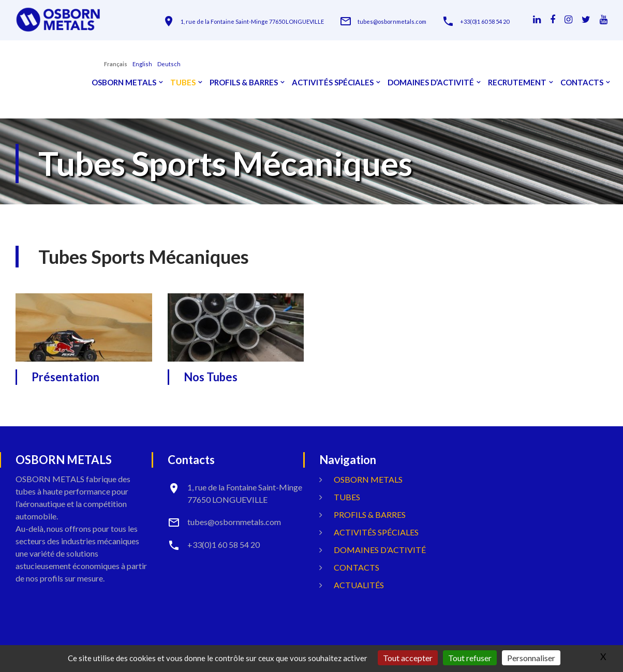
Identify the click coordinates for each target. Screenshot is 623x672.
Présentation (65, 377)
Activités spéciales (333, 83)
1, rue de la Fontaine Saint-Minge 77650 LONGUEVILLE (252, 21)
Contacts (582, 83)
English (142, 64)
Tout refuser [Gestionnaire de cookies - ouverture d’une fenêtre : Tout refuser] (470, 658)
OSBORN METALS (124, 83)
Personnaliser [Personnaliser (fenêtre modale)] (531, 658)
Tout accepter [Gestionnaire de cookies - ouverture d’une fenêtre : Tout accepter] (408, 658)
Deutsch (169, 64)
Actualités (359, 585)
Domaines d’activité (431, 83)
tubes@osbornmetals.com (392, 21)
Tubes (183, 83)
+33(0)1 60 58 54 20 (485, 21)
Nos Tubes (211, 377)
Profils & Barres (244, 83)
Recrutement (517, 83)
